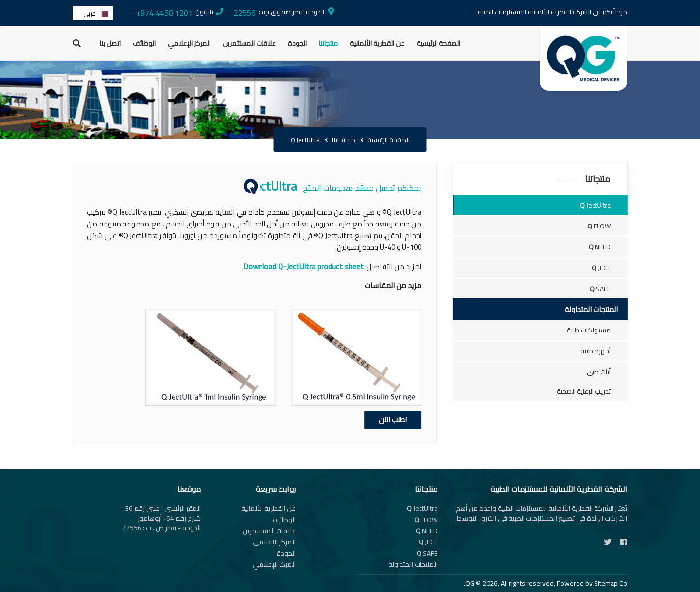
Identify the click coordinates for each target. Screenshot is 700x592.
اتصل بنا (110, 43)
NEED (608, 247)
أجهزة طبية (604, 351)
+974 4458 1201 (164, 13)
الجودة (297, 43)
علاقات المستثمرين (249, 43)
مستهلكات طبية (597, 330)
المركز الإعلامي (189, 43)
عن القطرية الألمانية (377, 43)
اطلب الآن (375, 420)
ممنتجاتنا (344, 140)
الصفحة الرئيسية (438, 43)
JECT (610, 268)
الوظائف (144, 43)
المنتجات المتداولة (413, 564)
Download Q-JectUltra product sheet (285, 266)
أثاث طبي (607, 372)
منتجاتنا (328, 43)
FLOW (608, 226)
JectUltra (604, 205)
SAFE (609, 289)
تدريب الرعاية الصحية (592, 391)
